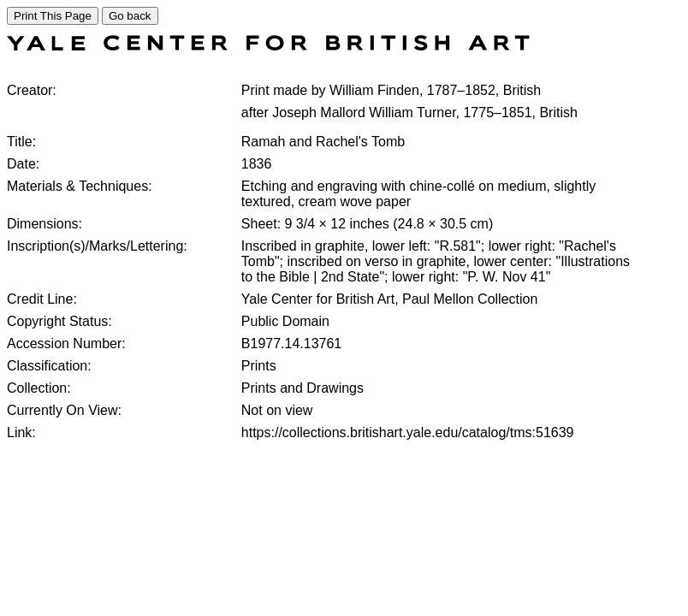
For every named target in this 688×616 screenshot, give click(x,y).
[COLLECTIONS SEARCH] (268, 46)
